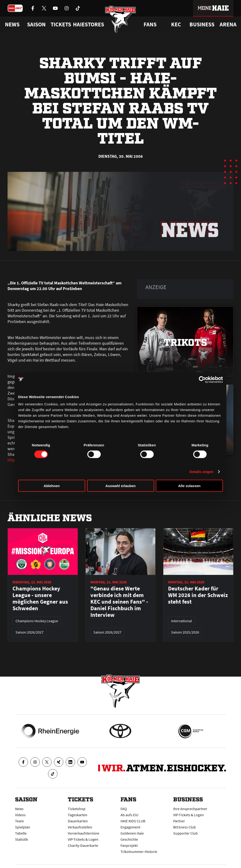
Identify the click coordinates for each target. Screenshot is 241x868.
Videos (20, 815)
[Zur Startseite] (121, 19)
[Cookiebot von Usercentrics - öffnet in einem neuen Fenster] (202, 379)
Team (19, 821)
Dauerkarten (78, 821)
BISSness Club (185, 827)
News (19, 809)
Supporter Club (185, 833)
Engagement (130, 827)
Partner (179, 821)
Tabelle (21, 833)
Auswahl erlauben (120, 486)
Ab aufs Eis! (130, 815)
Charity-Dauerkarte (83, 845)
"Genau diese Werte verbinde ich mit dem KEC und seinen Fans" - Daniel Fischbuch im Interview (119, 602)
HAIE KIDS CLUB (133, 821)
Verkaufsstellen (80, 827)
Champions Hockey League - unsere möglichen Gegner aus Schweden (40, 598)
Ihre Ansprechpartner (190, 809)
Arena (228, 24)
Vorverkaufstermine (84, 833)
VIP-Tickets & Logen (83, 839)
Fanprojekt (129, 845)
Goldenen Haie (132, 833)
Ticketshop (77, 809)
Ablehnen (52, 486)
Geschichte (129, 839)
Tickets (61, 24)
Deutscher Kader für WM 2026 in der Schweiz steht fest (198, 595)
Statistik (22, 839)
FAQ (124, 809)
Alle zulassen (189, 486)
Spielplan (23, 827)
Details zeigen (201, 471)
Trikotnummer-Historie (139, 852)
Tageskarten (78, 815)
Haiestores (88, 24)
